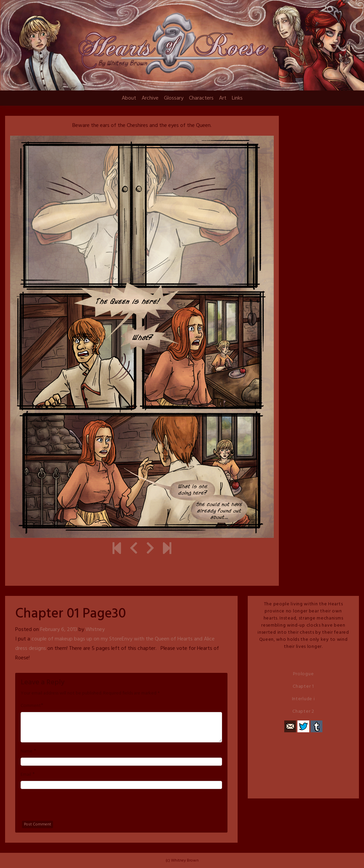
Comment (31, 706)
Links (237, 98)
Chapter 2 (303, 712)
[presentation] (72, 808)
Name (27, 752)
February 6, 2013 (59, 630)
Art (223, 98)
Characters (201, 98)
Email (26, 775)
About (129, 98)
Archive (150, 98)
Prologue (304, 674)
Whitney (95, 630)
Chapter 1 (303, 687)
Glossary (174, 98)
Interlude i (304, 699)
